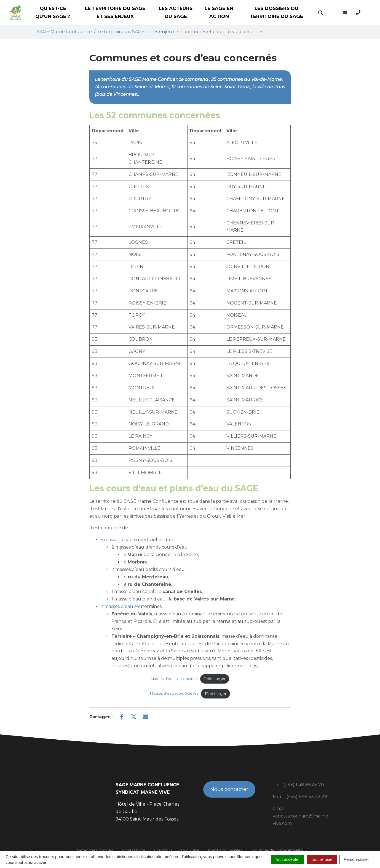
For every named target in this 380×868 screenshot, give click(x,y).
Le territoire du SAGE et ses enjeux (115, 12)
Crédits (161, 850)
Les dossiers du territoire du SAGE (276, 12)
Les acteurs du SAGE (176, 12)
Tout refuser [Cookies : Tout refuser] (322, 859)
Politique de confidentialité (277, 850)
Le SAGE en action (219, 12)
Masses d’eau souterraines (174, 679)
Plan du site (188, 850)
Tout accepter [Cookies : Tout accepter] (287, 859)
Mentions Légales (225, 850)
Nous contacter (229, 789)
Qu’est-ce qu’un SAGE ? (53, 12)
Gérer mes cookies (95, 850)
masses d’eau (119, 606)
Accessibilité (134, 850)
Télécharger (215, 679)
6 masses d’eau (117, 540)
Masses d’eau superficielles (174, 694)
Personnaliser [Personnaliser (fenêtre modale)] (356, 859)
